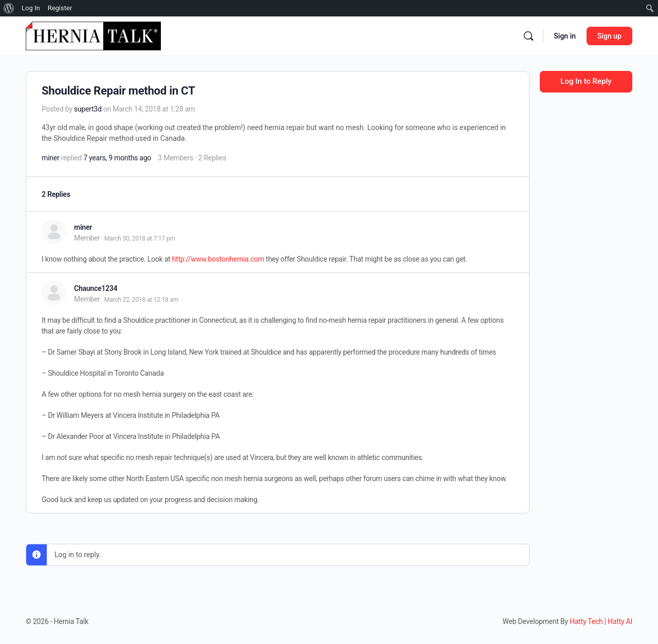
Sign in (565, 36)
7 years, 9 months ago (117, 158)
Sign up (609, 36)
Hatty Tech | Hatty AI (601, 621)
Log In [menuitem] (31, 8)
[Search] (528, 36)
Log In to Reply (586, 81)
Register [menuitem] (60, 8)
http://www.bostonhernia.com (218, 259)
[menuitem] (9, 8)
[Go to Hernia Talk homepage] (93, 35)
